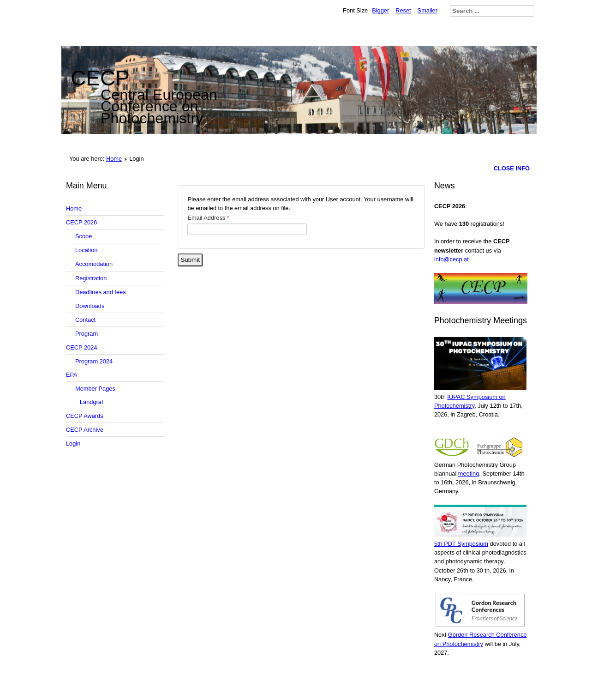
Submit (190, 260)
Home (114, 159)
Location (86, 250)
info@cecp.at (451, 259)
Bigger (380, 10)
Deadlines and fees (101, 292)
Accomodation (94, 264)
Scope (84, 236)
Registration (91, 278)
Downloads (90, 306)
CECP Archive (85, 430)
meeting (469, 474)
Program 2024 (94, 361)
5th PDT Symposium (461, 544)
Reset (403, 10)
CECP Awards (85, 416)
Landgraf (92, 402)
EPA (72, 375)
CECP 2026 (81, 222)
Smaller (428, 10)
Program (87, 334)
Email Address (208, 218)
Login (73, 444)
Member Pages (95, 389)
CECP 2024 (81, 347)
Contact (85, 320)
